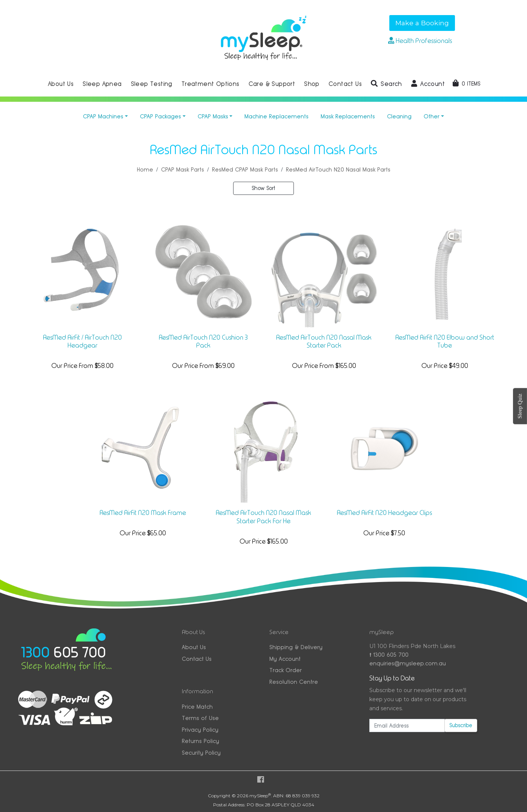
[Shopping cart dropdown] (466, 84)
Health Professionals (420, 41)
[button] (386, 84)
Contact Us (197, 659)
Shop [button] (312, 84)
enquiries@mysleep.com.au (408, 663)
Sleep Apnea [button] (102, 84)
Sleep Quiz (520, 406)
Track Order (286, 670)
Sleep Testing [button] (152, 84)
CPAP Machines (103, 116)
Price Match (197, 707)
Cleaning (399, 116)
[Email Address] (407, 725)
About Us (194, 647)
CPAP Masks (213, 116)
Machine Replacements (277, 116)
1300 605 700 (389, 655)
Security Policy (201, 753)
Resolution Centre (294, 682)
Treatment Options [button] (210, 84)
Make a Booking (422, 23)
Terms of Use (200, 718)
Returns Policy (201, 741)
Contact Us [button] (345, 84)
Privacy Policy (200, 730)
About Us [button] (61, 84)
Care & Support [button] (272, 84)
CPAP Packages (161, 116)
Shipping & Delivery (296, 647)
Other (432, 116)
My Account (285, 659)
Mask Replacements (348, 116)
